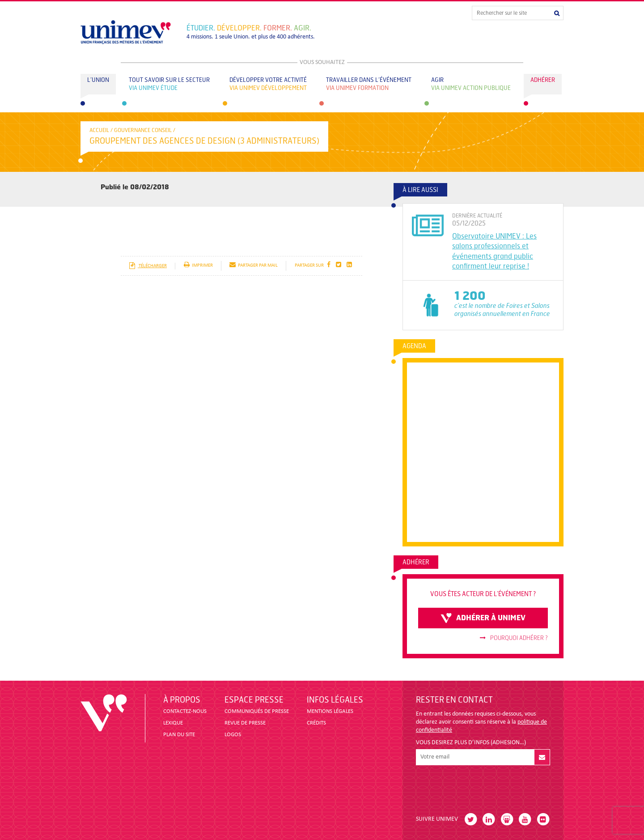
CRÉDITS (316, 723)
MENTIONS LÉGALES (330, 711)
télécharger (148, 266)
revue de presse (245, 723)
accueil (99, 130)
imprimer (198, 266)
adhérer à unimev (483, 618)
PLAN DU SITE (179, 735)
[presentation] (484, 787)
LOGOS (233, 735)
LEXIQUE (173, 723)
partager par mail (254, 266)
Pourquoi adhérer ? (514, 638)
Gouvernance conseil (143, 130)
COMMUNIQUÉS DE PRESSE (257, 711)
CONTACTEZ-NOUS (185, 711)
